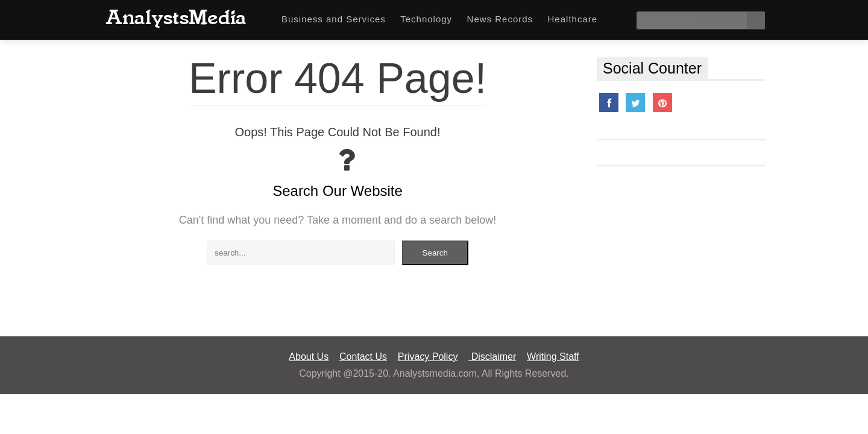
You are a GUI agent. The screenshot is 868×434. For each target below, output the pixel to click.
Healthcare (573, 19)
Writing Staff (553, 357)
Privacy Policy (428, 357)
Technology (426, 19)
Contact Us (363, 357)
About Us (309, 357)
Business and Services (334, 19)
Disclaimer (492, 357)
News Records (500, 19)
